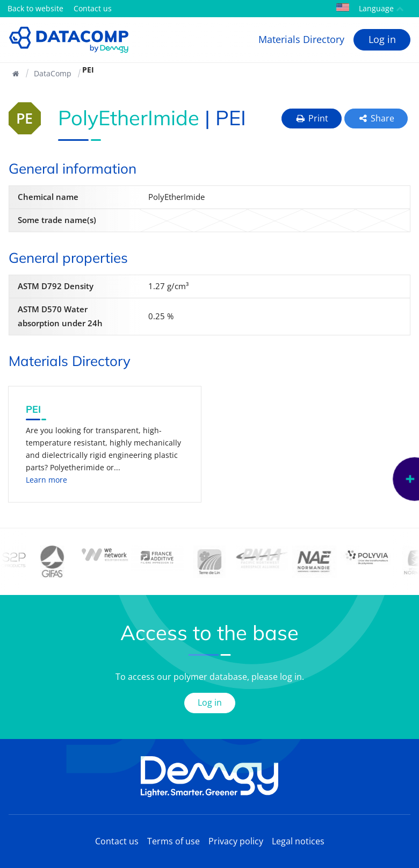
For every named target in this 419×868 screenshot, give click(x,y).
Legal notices (298, 841)
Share (376, 118)
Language (370, 8)
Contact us (93, 8)
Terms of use (174, 841)
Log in (382, 39)
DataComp (53, 73)
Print (312, 118)
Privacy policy (236, 841)
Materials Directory (301, 39)
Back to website (35, 8)
